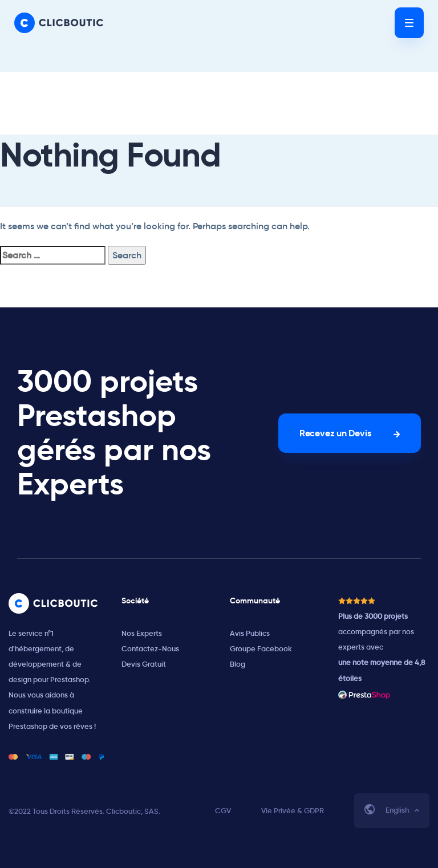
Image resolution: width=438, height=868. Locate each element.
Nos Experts (142, 633)
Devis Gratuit (144, 664)
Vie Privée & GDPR (293, 811)
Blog (238, 664)
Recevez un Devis (335, 433)
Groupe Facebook (261, 649)
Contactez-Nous (150, 649)
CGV (223, 811)
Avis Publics (250, 633)
